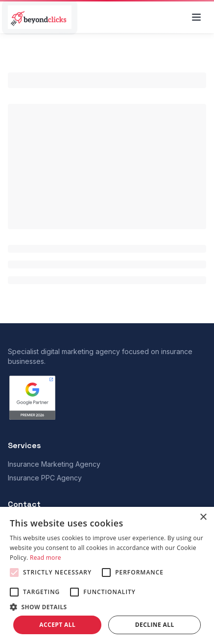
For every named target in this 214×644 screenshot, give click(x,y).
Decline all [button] (155, 625)
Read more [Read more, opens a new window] (46, 558)
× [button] (203, 517)
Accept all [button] (57, 625)
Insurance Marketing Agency (54, 464)
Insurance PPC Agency (45, 478)
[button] (107, 607)
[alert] (107, 575)
